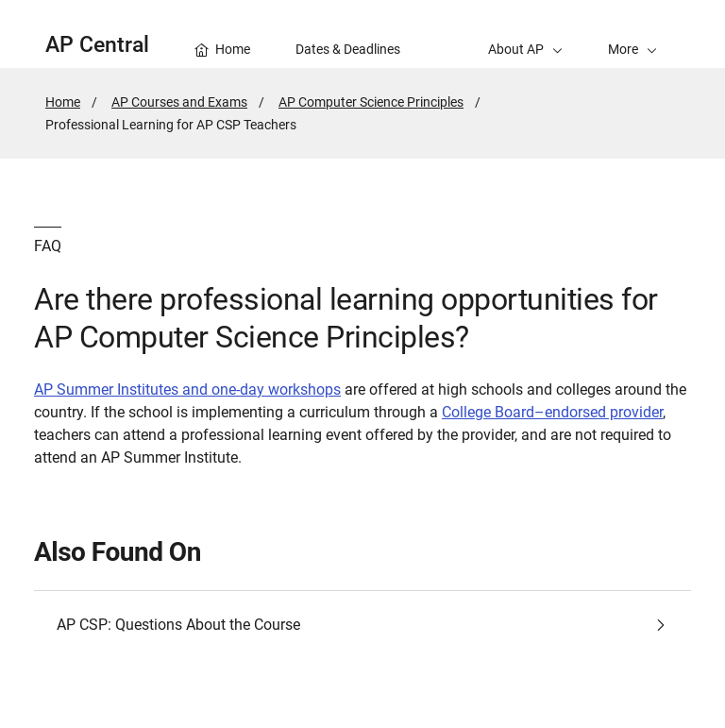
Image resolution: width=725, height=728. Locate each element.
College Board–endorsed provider (552, 412)
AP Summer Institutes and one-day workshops (187, 389)
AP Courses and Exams (179, 102)
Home (63, 102)
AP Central (97, 45)
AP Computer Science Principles (371, 102)
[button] (632, 34)
